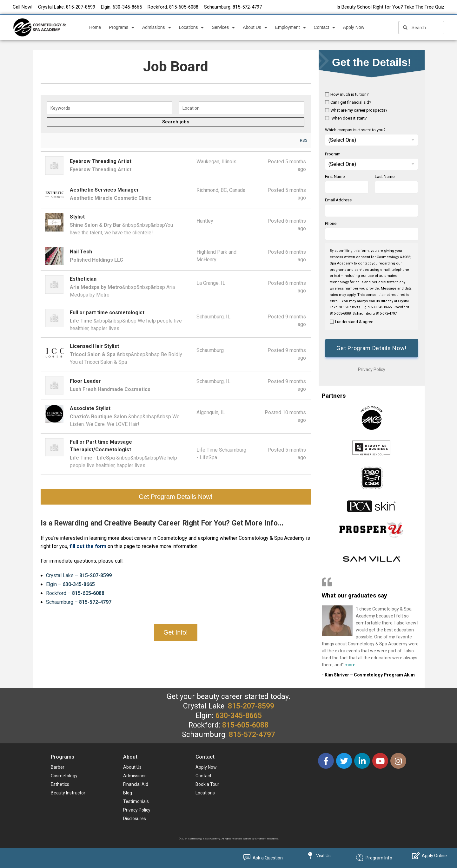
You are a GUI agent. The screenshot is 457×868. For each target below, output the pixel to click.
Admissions (157, 28)
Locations (192, 28)
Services (223, 28)
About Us (255, 28)
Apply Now (354, 27)
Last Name (385, 176)
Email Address (338, 200)
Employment (291, 28)
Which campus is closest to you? (355, 130)
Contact (325, 28)
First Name (335, 176)
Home (95, 27)
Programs (122, 28)
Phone (331, 223)
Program (333, 154)
